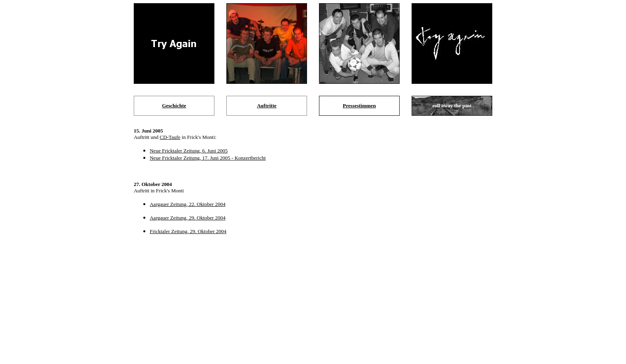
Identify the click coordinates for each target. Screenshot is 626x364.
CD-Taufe (170, 137)
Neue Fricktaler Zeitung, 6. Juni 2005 (189, 151)
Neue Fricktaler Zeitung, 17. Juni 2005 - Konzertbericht (208, 158)
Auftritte (266, 106)
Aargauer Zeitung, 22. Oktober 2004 (188, 204)
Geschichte (174, 106)
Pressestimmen (360, 106)
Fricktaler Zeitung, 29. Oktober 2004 (188, 231)
